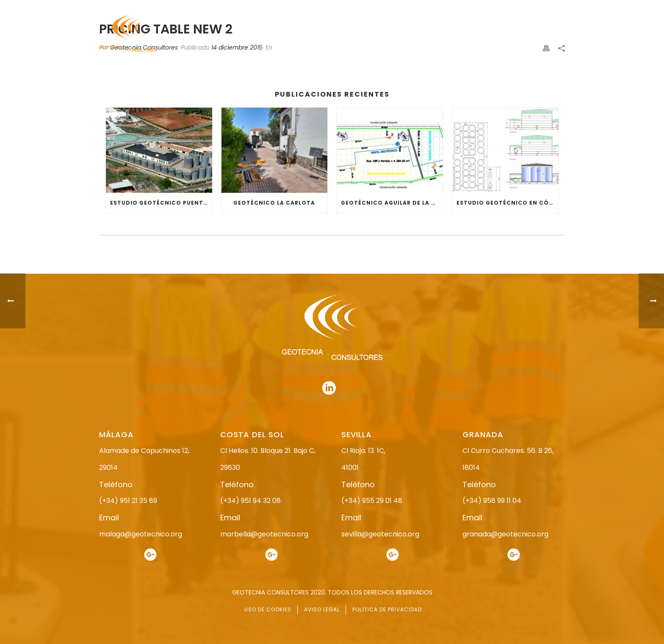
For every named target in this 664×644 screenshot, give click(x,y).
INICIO (288, 34)
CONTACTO (549, 34)
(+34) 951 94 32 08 (250, 501)
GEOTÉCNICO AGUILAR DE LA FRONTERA (392, 203)
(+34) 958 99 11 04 (492, 501)
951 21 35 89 (476, 7)
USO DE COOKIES (268, 609)
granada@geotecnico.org (505, 534)
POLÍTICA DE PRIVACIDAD (387, 609)
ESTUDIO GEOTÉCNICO (391, 34)
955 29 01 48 (339, 7)
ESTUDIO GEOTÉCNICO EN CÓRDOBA (508, 203)
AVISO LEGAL (322, 609)
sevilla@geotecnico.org (380, 534)
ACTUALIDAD (500, 34)
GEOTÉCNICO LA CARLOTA (274, 203)
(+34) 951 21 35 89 (128, 501)
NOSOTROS (329, 34)
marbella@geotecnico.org (264, 534)
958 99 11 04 (410, 7)
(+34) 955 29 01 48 (372, 501)
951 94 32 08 (546, 7)
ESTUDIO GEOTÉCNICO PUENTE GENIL (161, 203)
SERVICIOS (452, 34)
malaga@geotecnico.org (141, 534)
